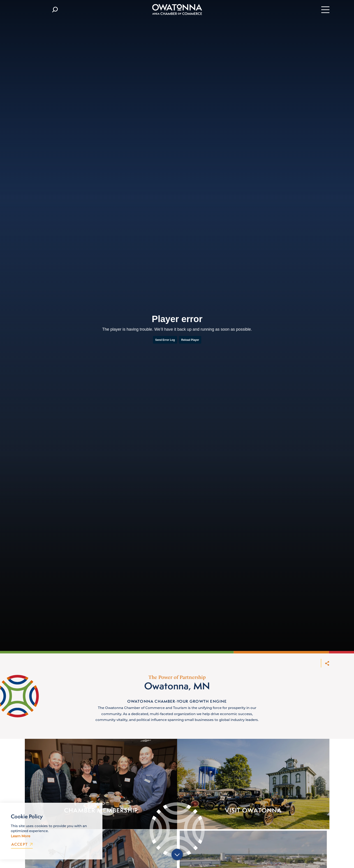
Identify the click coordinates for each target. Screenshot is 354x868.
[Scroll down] (177, 855)
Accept (22, 844)
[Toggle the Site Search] (55, 9)
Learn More (21, 836)
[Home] (177, 9)
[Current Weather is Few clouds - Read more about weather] (36, 9)
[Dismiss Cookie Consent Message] (98, 807)
